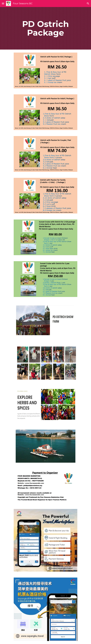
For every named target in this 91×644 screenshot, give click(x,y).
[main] (45, 28)
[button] (3, 3)
